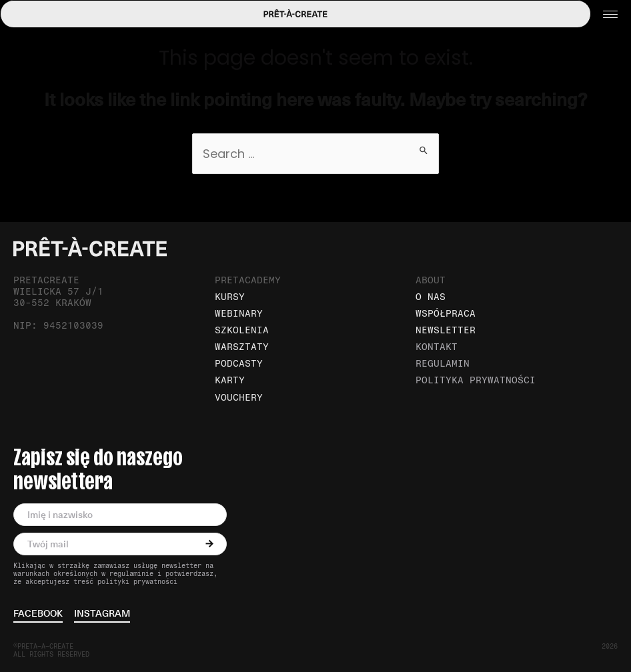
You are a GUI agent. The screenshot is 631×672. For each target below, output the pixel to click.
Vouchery (239, 398)
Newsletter (446, 330)
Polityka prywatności (476, 380)
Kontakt (437, 347)
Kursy (230, 297)
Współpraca (446, 314)
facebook (38, 614)
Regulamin (443, 364)
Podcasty (239, 364)
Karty (230, 380)
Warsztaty (242, 347)
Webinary (239, 314)
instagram (102, 614)
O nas (431, 297)
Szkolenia (242, 330)
